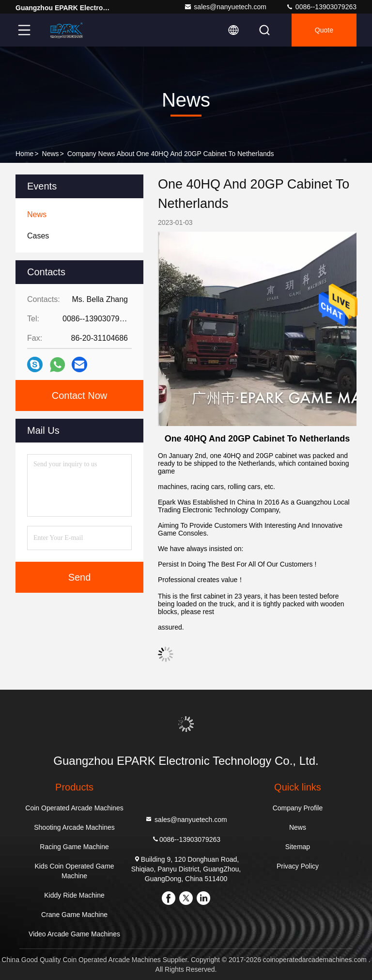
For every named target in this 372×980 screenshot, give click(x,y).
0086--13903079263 (321, 7)
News (51, 154)
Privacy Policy (298, 866)
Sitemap (298, 847)
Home (24, 154)
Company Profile (298, 808)
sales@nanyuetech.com (225, 7)
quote (324, 30)
